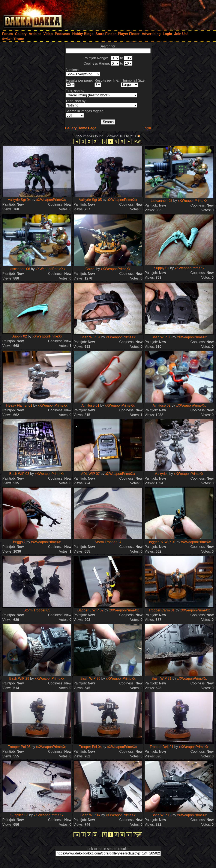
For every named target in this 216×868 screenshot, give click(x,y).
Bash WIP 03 (19, 474)
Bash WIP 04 (90, 337)
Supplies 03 (19, 815)
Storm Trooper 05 (37, 610)
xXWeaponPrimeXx (51, 200)
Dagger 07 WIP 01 (161, 542)
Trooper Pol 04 (90, 747)
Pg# (137, 141)
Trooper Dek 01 (162, 747)
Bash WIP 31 (161, 679)
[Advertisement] (158, 14)
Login (147, 128)
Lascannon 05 (162, 201)
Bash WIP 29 (19, 679)
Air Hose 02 (162, 405)
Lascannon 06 (19, 269)
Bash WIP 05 (161, 337)
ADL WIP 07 (90, 474)
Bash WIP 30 (90, 679)
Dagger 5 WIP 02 (90, 610)
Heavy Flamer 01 (19, 405)
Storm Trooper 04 (108, 542)
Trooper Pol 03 (19, 747)
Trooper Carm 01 (161, 610)
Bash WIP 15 (161, 815)
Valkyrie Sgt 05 (90, 200)
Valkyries (162, 474)
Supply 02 (19, 336)
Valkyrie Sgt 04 (19, 200)
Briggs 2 (19, 542)
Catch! (90, 269)
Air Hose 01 (90, 405)
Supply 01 (161, 268)
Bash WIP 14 (90, 815)
